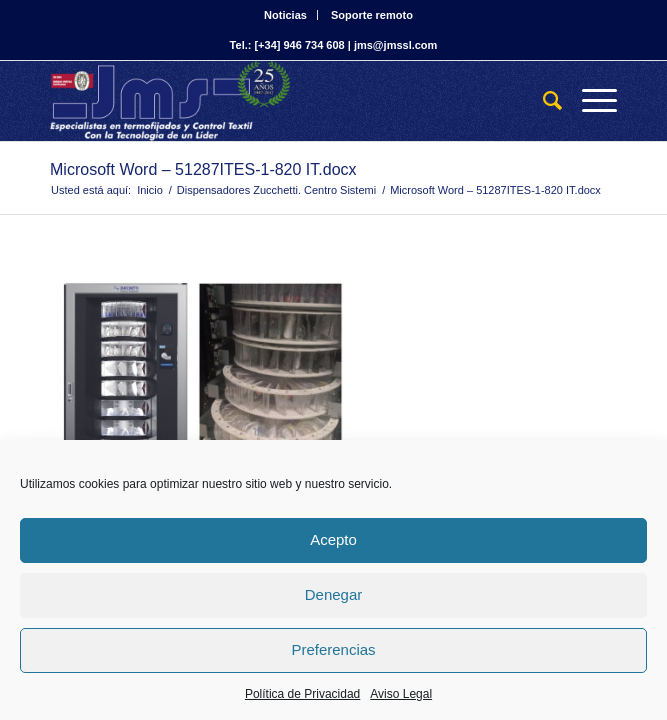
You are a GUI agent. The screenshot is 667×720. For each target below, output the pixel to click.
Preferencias (333, 649)
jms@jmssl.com (395, 45)
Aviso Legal (401, 694)
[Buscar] (542, 101)
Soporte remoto (372, 15)
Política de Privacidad (302, 694)
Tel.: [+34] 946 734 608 (287, 45)
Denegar (334, 594)
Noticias (285, 15)
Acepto (333, 539)
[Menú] (589, 101)
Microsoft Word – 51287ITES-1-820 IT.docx (203, 169)
